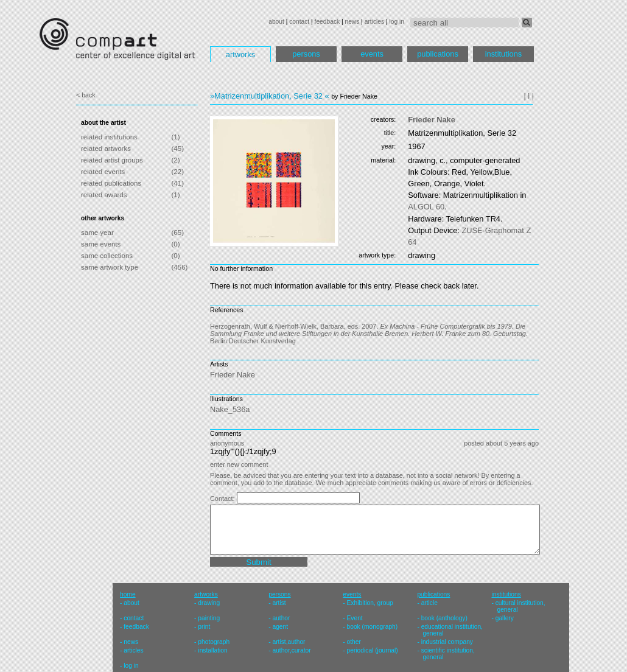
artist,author (289, 642)
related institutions (109, 137)
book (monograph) (373, 627)
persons (306, 54)
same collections (107, 256)
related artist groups (112, 160)
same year (97, 233)
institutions (503, 54)
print (204, 627)
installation (212, 650)
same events (101, 244)
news (352, 22)
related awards (104, 195)
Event (355, 618)
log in (397, 22)
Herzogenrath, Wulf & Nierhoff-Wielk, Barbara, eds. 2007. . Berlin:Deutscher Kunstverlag (369, 334)
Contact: (223, 499)
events (372, 54)
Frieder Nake (432, 120)
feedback (328, 22)
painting (209, 618)
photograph (214, 642)
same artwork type (110, 267)
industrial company (447, 642)
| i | (529, 96)
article (429, 603)
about (276, 22)
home (128, 594)
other (354, 642)
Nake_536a (230, 409)
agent (280, 627)
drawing (209, 603)
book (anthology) (444, 618)
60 (426, 207)
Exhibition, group (370, 603)
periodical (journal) (373, 650)
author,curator (291, 650)
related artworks (106, 149)
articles (374, 22)
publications (438, 54)
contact (299, 22)
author (281, 618)
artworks (240, 54)
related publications (111, 183)
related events (103, 172)
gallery (505, 618)
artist (279, 603)
